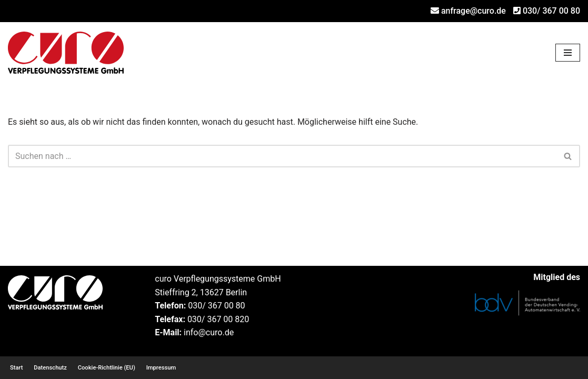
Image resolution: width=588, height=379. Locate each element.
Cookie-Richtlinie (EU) (107, 368)
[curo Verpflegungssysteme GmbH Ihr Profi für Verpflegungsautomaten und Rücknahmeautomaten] (66, 53)
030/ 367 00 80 (551, 11)
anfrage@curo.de (474, 11)
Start (16, 368)
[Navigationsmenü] (568, 53)
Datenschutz (50, 368)
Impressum (161, 368)
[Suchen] (282, 156)
